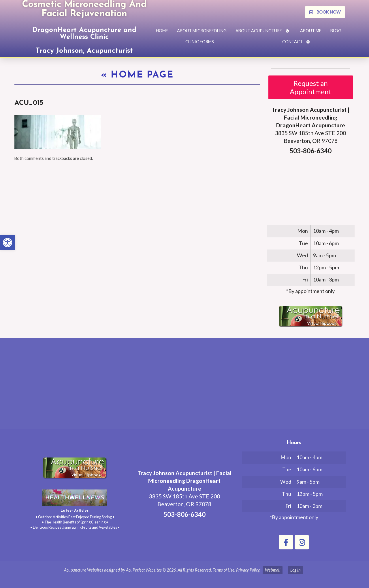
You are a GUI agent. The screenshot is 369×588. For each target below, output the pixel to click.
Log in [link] (295, 570)
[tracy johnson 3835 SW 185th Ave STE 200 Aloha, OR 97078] (184, 385)
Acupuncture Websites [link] (84, 570)
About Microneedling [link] (202, 31)
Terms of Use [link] (224, 570)
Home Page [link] (137, 75)
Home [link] (162, 31)
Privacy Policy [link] (248, 570)
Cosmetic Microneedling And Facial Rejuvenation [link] (84, 9)
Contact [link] (292, 42)
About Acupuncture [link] (259, 31)
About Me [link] (311, 31)
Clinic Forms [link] (200, 42)
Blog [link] (336, 31)
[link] (7, 243)
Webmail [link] (273, 570)
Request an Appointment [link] (311, 87)
